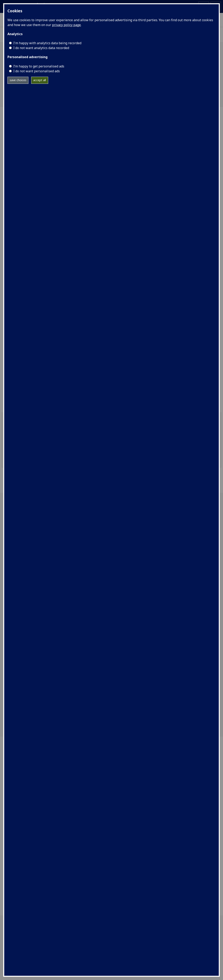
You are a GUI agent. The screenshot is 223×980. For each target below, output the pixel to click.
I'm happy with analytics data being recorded (47, 43)
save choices (18, 80)
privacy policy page (66, 25)
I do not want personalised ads (37, 71)
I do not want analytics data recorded (41, 48)
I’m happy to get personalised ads (39, 66)
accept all (40, 80)
